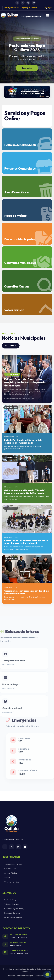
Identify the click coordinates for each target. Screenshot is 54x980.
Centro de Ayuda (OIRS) (13, 909)
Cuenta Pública (10, 873)
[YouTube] (25, 847)
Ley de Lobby (9, 869)
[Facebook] (5, 847)
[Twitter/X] (12, 847)
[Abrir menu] (48, 16)
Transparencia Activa (12, 864)
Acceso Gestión (40, 976)
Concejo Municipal (11, 882)
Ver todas (11, 346)
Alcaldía (7, 877)
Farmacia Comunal (11, 913)
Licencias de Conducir (12, 917)
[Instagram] (18, 847)
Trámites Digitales (11, 904)
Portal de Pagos (10, 900)
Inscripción (27, 68)
